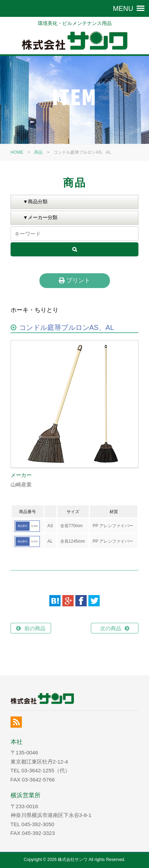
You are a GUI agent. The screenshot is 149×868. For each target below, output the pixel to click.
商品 (38, 152)
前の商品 (35, 628)
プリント (74, 280)
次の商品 (111, 628)
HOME (17, 152)
